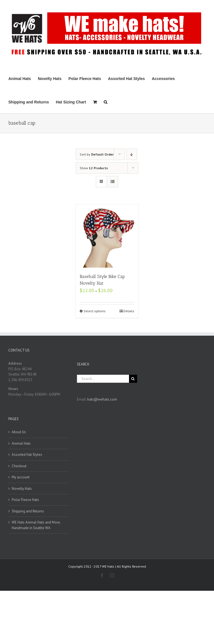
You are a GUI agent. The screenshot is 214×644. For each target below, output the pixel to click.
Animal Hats (21, 443)
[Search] (105, 101)
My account (21, 477)
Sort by (97, 154)
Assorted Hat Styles (27, 455)
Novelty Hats (22, 489)
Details (129, 311)
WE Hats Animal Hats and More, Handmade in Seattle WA (36, 525)
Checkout (19, 466)
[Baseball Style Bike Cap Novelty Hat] (107, 236)
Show (94, 168)
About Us (19, 432)
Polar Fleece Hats (25, 500)
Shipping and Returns (28, 511)
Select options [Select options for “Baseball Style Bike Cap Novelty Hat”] (95, 311)
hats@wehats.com (102, 399)
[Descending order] (132, 154)
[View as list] (112, 182)
